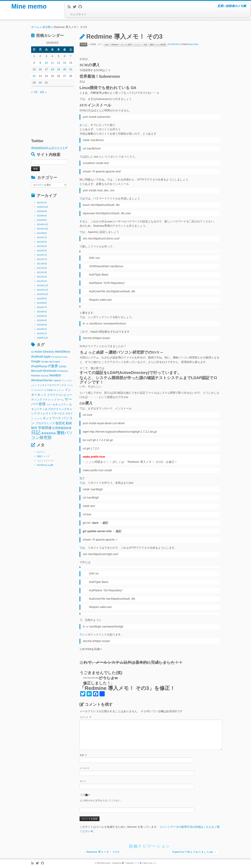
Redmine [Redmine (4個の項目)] (36, 376)
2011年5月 (42, 264)
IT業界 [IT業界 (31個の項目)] (53, 366)
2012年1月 (42, 255)
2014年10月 (43, 229)
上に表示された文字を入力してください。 (101, 800)
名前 (83, 755)
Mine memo (29, 6)
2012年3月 (42, 251)
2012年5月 (42, 242)
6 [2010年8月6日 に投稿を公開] (65, 56)
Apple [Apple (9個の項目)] (47, 357)
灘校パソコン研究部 (158, 44)
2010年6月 (42, 312)
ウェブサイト (78, 14)
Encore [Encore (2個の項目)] (58, 357)
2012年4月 (42, 246)
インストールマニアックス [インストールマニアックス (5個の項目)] (52, 385)
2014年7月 (42, 237)
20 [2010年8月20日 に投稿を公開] (65, 69)
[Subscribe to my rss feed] (70, 7)
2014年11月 (43, 224)
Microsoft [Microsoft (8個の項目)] (37, 371)
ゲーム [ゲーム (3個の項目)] (60, 400)
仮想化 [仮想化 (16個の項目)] (60, 423)
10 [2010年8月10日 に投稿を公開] (46, 63)
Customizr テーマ (132, 863)
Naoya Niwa (193, 44)
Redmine (115, 44)
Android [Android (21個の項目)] (37, 356)
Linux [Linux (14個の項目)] (63, 366)
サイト (83, 781)
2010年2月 (42, 329)
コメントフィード (45, 461)
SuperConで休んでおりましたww (194, 852)
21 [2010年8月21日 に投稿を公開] (71, 69)
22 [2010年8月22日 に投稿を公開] (34, 76)
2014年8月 (42, 233)
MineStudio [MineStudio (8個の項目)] (50, 371)
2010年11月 (43, 290)
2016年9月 (42, 220)
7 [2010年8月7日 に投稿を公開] (71, 56)
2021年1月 (42, 203)
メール (84, 768)
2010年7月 (42, 307)
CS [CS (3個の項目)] (53, 357)
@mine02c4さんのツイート (48, 148)
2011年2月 (42, 277)
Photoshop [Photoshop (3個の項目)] (63, 371)
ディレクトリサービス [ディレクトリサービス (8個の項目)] (51, 413)
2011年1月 (42, 281)
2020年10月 (43, 207)
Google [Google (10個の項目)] (36, 361)
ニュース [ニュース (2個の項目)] (38, 419)
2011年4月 (42, 268)
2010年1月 (42, 333)
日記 (145, 44)
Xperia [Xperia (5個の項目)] (57, 380)
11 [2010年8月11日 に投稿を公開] (53, 63)
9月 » (43, 92)
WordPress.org (44, 465)
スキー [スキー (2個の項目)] (49, 405)
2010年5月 (42, 316)
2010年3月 (42, 325)
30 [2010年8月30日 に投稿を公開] (40, 83)
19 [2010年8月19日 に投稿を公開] (58, 69)
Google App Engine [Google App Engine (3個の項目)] (51, 362)
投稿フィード (43, 456)
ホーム (35, 27)
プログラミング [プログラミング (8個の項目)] (45, 423)
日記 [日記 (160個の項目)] (36, 432)
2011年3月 (42, 272)
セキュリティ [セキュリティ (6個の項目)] (60, 404)
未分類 (47, 27)
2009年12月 (43, 338)
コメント (85, 717)
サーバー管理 (126, 44)
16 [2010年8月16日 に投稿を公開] (40, 69)
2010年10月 (43, 294)
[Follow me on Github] (81, 7)
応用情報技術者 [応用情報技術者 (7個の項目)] (62, 428)
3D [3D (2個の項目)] (32, 352)
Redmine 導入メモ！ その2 (101, 852)
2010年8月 (42, 303)
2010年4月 (42, 320)
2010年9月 (42, 299)
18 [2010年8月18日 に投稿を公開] (53, 69)
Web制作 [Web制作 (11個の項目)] (55, 375)
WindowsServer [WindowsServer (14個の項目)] (42, 380)
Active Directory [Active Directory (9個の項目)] (44, 352)
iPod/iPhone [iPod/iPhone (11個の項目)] (39, 366)
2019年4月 (42, 216)
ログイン (41, 452)
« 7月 (34, 92)
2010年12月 (43, 285)
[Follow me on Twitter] (76, 7)
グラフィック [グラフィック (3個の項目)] (50, 400)
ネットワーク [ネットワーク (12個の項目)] (52, 418)
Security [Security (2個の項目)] (45, 376)
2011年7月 (42, 259)
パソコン (137, 44)
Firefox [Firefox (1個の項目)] (65, 357)
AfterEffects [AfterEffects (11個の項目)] (63, 352)
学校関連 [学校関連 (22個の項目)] (45, 428)
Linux (107, 44)
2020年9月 (42, 211)
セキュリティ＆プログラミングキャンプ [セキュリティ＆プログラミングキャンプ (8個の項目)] (52, 409)
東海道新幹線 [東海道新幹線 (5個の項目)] (49, 433)
